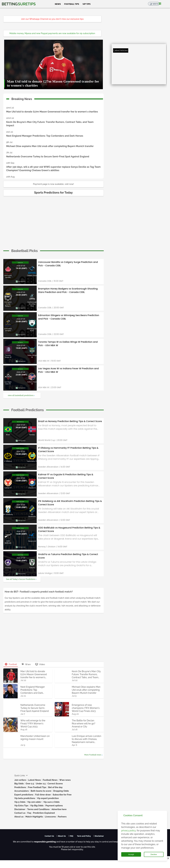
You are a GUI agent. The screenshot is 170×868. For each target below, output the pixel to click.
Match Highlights (34, 817)
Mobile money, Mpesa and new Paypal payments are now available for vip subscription (52, 33)
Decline (154, 854)
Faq (29, 813)
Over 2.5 (30, 784)
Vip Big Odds (37, 806)
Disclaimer (20, 809)
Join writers (20, 780)
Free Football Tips (37, 787)
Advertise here (59, 809)
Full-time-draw (43, 795)
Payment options (54, 806)
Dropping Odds (61, 791)
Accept (131, 854)
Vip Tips (87, 4)
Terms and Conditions (38, 809)
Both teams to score (41, 791)
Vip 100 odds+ (35, 802)
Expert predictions (24, 795)
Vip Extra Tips (21, 806)
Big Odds (19, 784)
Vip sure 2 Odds (52, 802)
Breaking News (22, 98)
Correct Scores (55, 784)
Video (40, 664)
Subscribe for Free (62, 795)
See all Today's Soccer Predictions (21, 579)
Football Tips (72, 4)
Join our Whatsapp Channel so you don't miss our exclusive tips (52, 19)
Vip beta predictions (25, 798)
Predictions (20, 787)
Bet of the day (55, 787)
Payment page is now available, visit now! (53, 184)
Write (155, 4)
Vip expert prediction (48, 798)
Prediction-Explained (44, 813)
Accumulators (22, 791)
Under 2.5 (41, 784)
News (58, 4)
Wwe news (65, 780)
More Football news (93, 755)
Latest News (35, 780)
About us (19, 817)
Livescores (50, 817)
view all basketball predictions (21, 395)
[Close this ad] (168, 858)
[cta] (25, 251)
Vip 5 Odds (20, 802)
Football (11, 664)
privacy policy (128, 831)
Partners (62, 817)
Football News (50, 780)
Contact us (20, 813)
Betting (19, 4)
